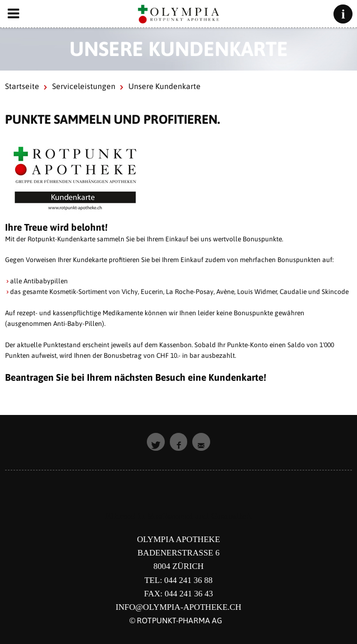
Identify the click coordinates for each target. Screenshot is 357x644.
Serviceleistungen (84, 86)
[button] (156, 442)
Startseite (22, 86)
